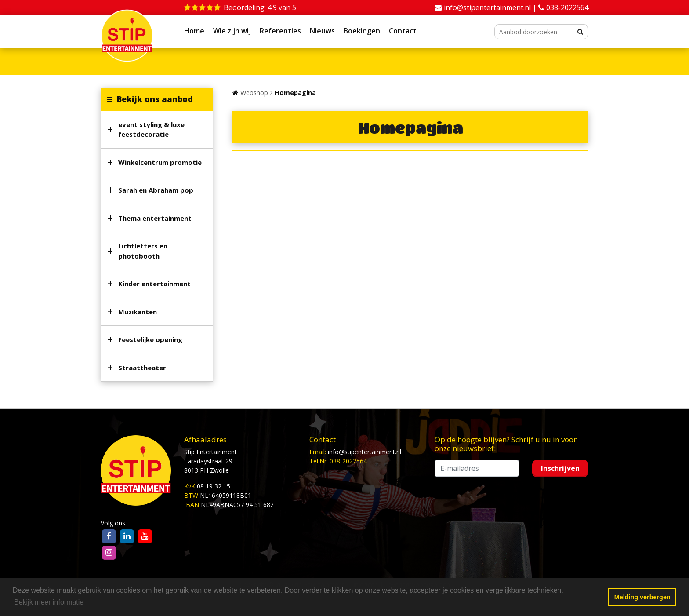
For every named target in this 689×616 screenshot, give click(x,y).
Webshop (254, 93)
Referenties (280, 31)
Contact (403, 31)
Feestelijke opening (150, 339)
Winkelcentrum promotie (160, 162)
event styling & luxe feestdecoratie (151, 129)
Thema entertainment (155, 218)
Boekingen (362, 31)
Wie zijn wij (232, 31)
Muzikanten (138, 312)
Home (194, 31)
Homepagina (295, 93)
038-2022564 (567, 7)
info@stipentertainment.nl (364, 452)
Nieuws (322, 31)
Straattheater (142, 368)
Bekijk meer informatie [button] (49, 602)
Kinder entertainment (154, 284)
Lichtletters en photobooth (143, 251)
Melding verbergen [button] (642, 597)
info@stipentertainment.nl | (491, 7)
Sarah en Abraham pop (156, 190)
